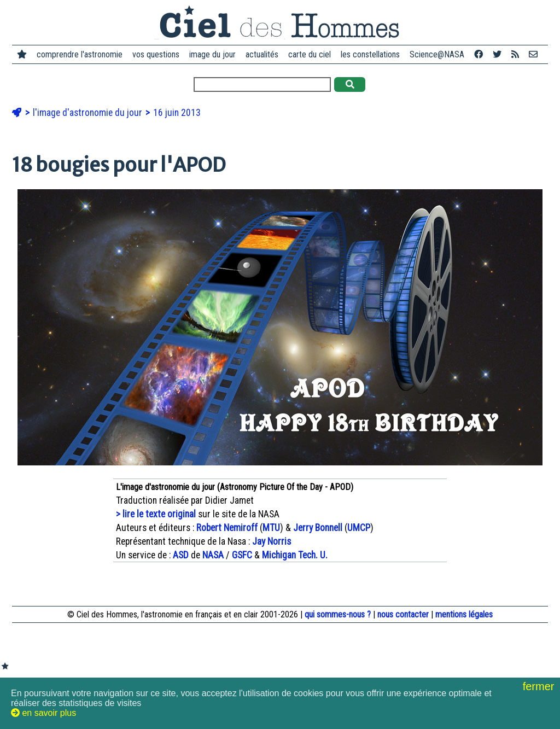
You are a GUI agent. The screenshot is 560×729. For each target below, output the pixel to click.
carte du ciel (310, 54)
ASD (181, 555)
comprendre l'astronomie (80, 54)
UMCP (359, 528)
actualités (262, 54)
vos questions (156, 54)
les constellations (370, 54)
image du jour (212, 54)
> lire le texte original (156, 514)
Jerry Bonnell (318, 528)
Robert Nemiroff (227, 528)
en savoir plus (43, 713)
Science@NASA (437, 54)
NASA (213, 555)
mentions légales (464, 614)
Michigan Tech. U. (295, 555)
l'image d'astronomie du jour (89, 113)
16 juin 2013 (177, 113)
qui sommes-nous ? (338, 614)
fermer (540, 686)
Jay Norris (272, 541)
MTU (271, 528)
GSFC (242, 555)
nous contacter (403, 614)
